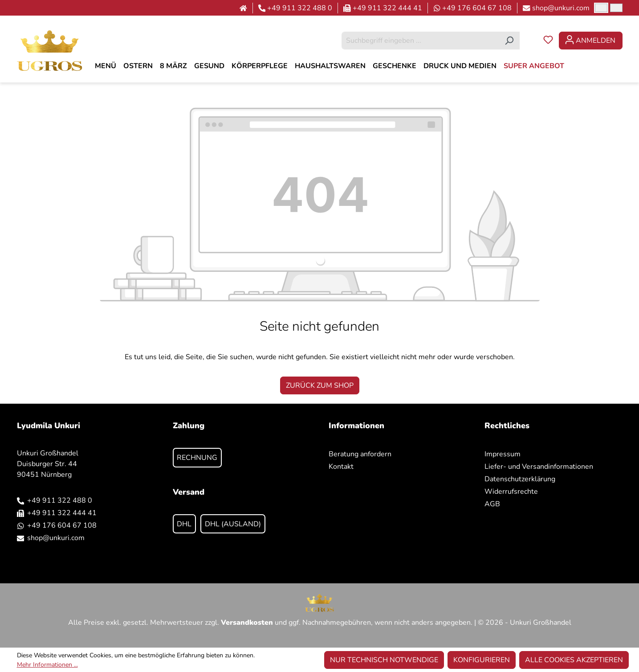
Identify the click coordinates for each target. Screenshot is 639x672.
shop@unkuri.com (561, 8)
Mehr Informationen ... (47, 665)
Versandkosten (247, 623)
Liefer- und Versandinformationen (539, 467)
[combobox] (420, 41)
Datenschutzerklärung (520, 479)
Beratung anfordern (360, 454)
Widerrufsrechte (511, 492)
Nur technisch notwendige (384, 660)
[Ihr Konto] (591, 41)
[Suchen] (509, 41)
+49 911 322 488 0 (300, 8)
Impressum (503, 454)
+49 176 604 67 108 (477, 8)
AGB (492, 504)
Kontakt (341, 467)
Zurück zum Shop (320, 385)
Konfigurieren (482, 660)
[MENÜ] (106, 66)
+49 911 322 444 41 (387, 8)
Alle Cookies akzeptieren (574, 660)
